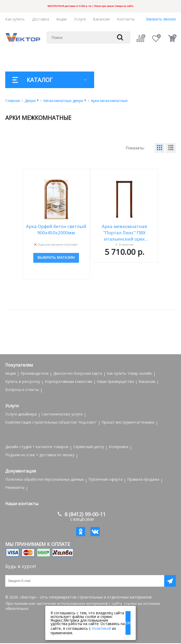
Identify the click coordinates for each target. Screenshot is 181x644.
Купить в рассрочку (23, 381)
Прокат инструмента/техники (128, 422)
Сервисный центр (89, 447)
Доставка (41, 19)
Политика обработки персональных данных (44, 479)
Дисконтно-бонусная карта (78, 373)
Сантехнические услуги (62, 414)
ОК (128, 623)
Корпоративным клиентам (68, 381)
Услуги (80, 19)
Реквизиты (15, 487)
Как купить (15, 19)
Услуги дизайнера (21, 414)
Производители (34, 373)
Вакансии (101, 19)
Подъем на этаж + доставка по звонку (40, 455)
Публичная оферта (105, 479)
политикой (101, 628)
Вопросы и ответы (22, 390)
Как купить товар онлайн (129, 373)
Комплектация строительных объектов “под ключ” (51, 422)
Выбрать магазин (56, 258)
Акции (61, 19)
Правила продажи (143, 479)
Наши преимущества (115, 381)
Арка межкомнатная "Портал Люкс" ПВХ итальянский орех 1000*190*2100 (124, 233)
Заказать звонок (161, 19)
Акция (10, 373)
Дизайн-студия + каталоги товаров (37, 447)
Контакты (126, 19)
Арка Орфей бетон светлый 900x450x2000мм (56, 229)
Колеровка (119, 447)
